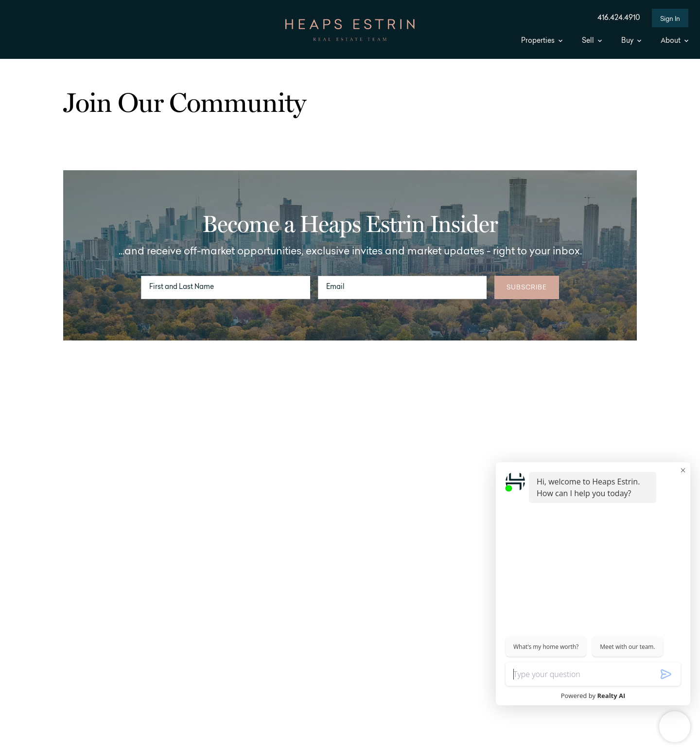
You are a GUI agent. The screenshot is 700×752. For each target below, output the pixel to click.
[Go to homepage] (350, 30)
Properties (542, 41)
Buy (631, 41)
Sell (592, 41)
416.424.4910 (619, 18)
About (674, 41)
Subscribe (527, 288)
